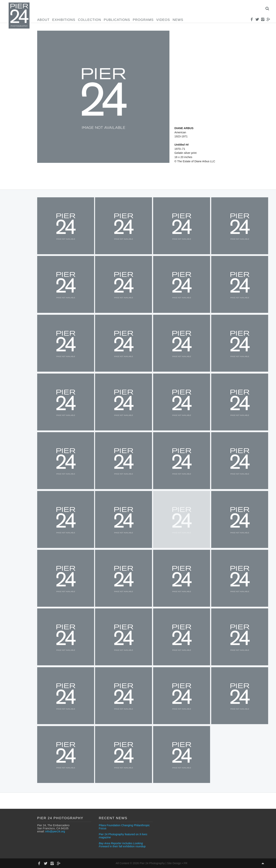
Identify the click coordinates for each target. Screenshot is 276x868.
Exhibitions (64, 20)
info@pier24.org (55, 831)
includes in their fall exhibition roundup (122, 845)
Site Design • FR (177, 863)
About (43, 20)
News (178, 20)
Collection (90, 20)
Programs (143, 20)
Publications (117, 20)
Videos (163, 20)
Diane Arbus (184, 128)
